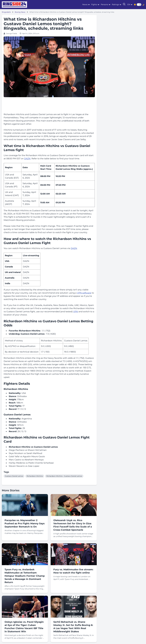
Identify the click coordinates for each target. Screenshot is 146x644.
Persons (104, 4)
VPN (76, 312)
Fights (94, 4)
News (85, 4)
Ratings (115, 4)
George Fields (11, 33)
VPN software (84, 293)
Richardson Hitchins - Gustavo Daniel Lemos (64, 476)
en (129, 4)
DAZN (27, 159)
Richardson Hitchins (35, 476)
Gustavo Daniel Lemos (14, 476)
